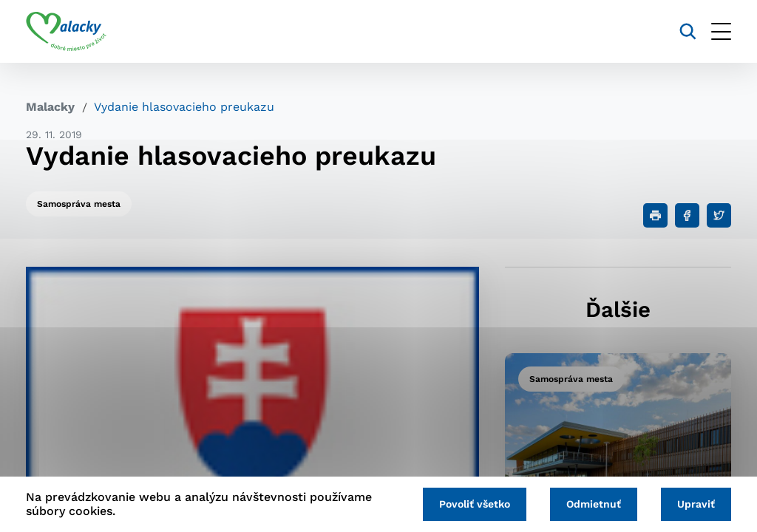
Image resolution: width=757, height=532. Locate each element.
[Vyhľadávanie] (688, 31)
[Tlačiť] (655, 215)
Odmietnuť (594, 504)
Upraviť (696, 504)
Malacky (50, 107)
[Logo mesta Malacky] (66, 32)
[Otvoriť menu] (721, 31)
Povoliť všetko (475, 504)
